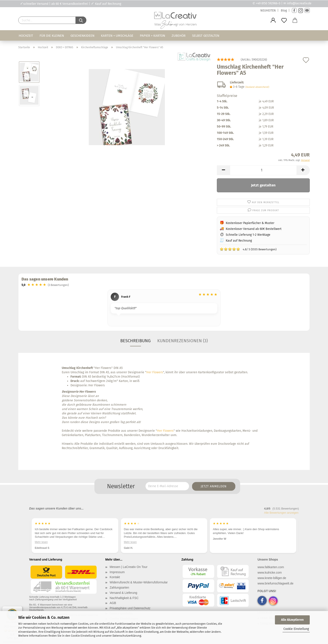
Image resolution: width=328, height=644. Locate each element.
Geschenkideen (82, 36)
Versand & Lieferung (123, 593)
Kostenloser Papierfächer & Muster (250, 223)
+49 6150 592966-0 (268, 3)
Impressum (117, 572)
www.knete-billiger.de (272, 578)
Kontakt (115, 577)
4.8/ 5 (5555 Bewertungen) (248, 249)
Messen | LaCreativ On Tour (129, 567)
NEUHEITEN (268, 11)
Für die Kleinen (52, 36)
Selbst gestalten (206, 36)
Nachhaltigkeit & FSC (124, 598)
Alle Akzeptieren (292, 620)
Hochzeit (26, 36)
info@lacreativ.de (299, 3)
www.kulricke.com (270, 573)
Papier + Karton (152, 36)
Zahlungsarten (119, 588)
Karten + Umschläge (117, 36)
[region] (164, 309)
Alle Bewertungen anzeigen (281, 513)
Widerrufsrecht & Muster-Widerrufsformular (139, 582)
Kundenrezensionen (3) (182, 341)
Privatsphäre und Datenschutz (130, 608)
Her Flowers (155, 372)
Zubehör (179, 36)
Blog (284, 11)
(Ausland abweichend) (257, 87)
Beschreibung (136, 341)
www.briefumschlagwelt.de (275, 583)
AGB (113, 603)
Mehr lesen (41, 542)
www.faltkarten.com (271, 567)
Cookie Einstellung (296, 629)
